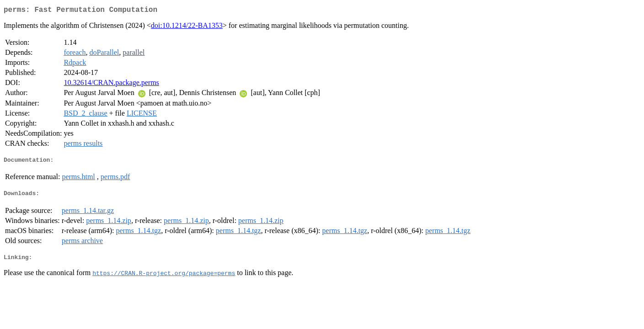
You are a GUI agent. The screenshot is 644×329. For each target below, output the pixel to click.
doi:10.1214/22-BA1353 (187, 27)
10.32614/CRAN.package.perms (111, 84)
